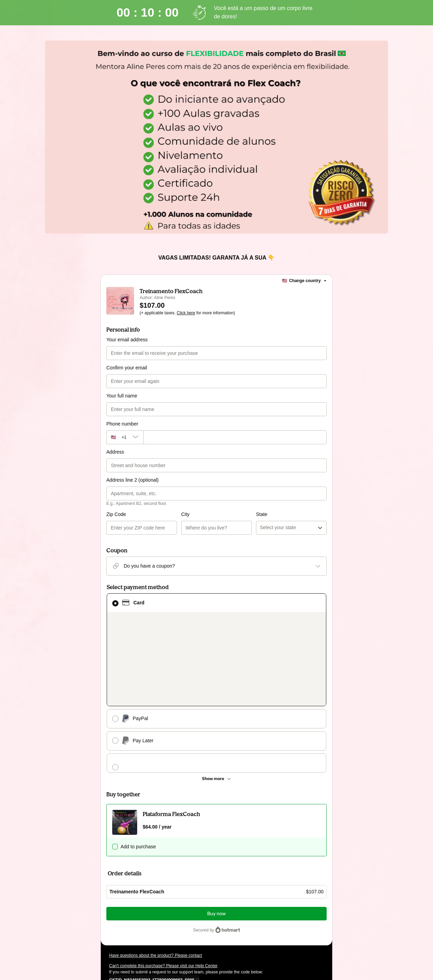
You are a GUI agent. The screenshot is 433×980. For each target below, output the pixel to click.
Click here (186, 313)
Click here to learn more (191, 910)
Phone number (122, 424)
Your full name (122, 396)
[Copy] (152, 898)
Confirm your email (127, 368)
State (224, 514)
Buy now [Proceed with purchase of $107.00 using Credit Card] (216, 832)
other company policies (138, 929)
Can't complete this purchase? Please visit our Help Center (163, 884)
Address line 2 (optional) (132, 480)
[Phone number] (235, 437)
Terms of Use (277, 922)
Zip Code (116, 514)
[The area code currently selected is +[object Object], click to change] (125, 437)
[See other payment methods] (216, 697)
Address (115, 452)
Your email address (127, 340)
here (175, 935)
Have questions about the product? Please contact (156, 874)
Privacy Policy (305, 922)
